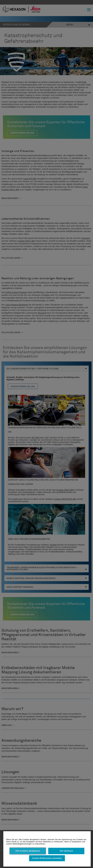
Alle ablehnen (66, 851)
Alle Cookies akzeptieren (28, 851)
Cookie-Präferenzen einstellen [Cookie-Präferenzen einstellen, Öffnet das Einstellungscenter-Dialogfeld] (47, 858)
